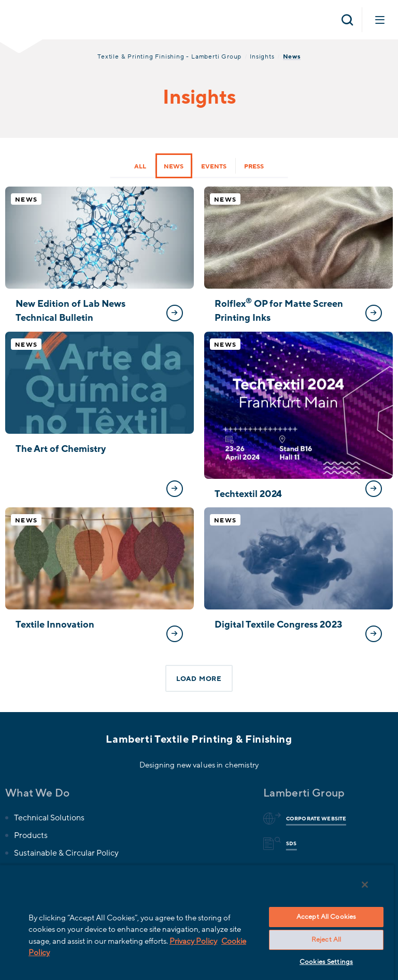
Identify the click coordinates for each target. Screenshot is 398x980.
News (174, 166)
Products (31, 835)
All (140, 166)
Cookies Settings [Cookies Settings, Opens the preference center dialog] (326, 962)
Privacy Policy (193, 941)
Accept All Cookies (326, 917)
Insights (262, 56)
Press (254, 166)
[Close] (365, 885)
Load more (199, 679)
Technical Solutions (49, 818)
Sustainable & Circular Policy (67, 853)
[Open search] (347, 20)
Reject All (326, 940)
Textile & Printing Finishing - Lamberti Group (169, 56)
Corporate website (315, 819)
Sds (290, 844)
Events (214, 166)
